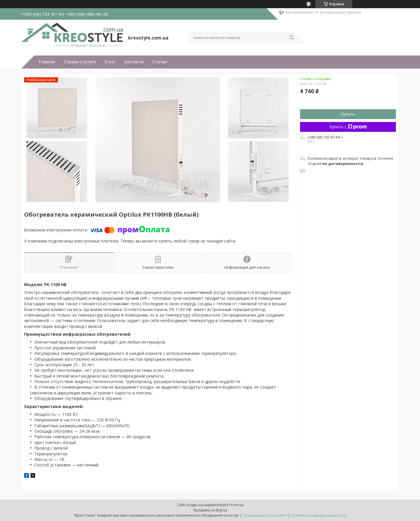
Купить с (348, 127)
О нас (110, 62)
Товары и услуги (80, 62)
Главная (47, 62)
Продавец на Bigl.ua (210, 510)
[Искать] (291, 38)
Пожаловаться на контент (265, 515)
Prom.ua (236, 505)
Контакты (134, 62)
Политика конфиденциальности (319, 515)
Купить (348, 114)
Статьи (160, 62)
